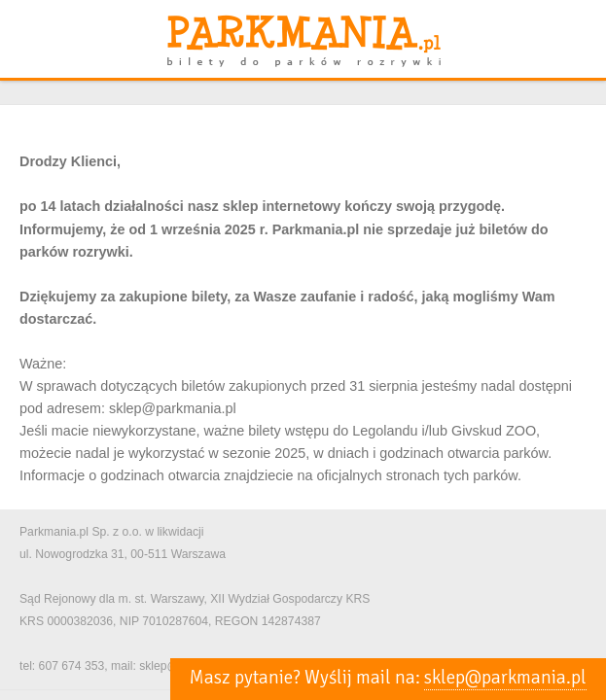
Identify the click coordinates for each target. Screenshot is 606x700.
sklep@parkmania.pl (505, 678)
